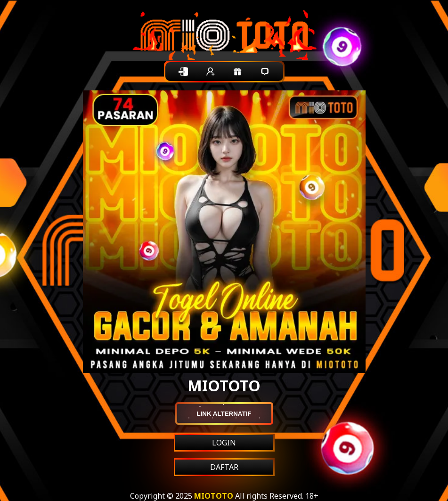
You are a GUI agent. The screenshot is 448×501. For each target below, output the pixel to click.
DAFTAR (224, 467)
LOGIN (224, 443)
